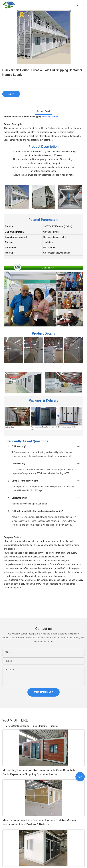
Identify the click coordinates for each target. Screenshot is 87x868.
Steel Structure (40, 726)
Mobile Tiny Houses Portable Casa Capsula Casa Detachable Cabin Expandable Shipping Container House (40, 772)
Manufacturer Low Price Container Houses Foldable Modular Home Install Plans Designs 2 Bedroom (40, 822)
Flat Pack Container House (17, 726)
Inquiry (11, 94)
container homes (50, 117)
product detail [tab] (43, 111)
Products (54, 726)
